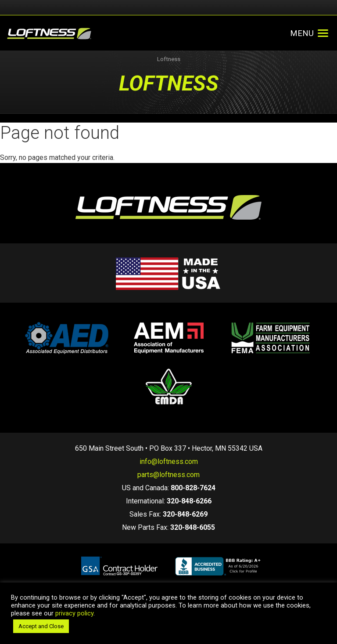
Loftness (169, 59)
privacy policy (74, 613)
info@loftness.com (169, 461)
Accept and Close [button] (41, 626)
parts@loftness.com (168, 475)
